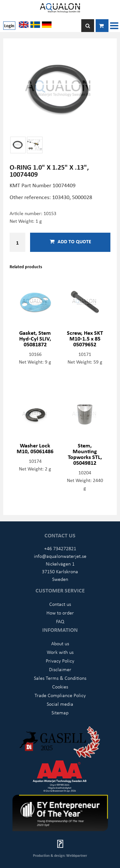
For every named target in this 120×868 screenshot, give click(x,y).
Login (9, 25)
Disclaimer (60, 669)
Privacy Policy (60, 661)
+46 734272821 (60, 548)
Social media (60, 704)
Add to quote (70, 241)
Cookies (60, 687)
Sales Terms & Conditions (60, 678)
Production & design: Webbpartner (60, 855)
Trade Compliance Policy (60, 695)
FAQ (60, 621)
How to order (60, 613)
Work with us (60, 652)
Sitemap (60, 712)
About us (60, 643)
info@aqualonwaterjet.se (60, 556)
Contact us (60, 604)
